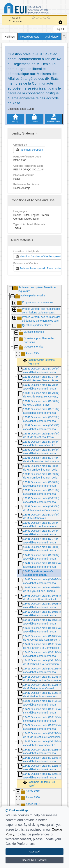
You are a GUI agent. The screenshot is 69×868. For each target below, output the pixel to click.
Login (60, 29)
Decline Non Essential (34, 860)
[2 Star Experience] (38, 18)
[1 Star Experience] (34, 18)
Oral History (52, 37)
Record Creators (30, 37)
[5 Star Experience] (49, 18)
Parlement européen (29, 150)
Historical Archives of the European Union (41, 256)
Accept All (34, 852)
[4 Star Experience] (45, 18)
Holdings (10, 37)
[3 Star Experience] (41, 18)
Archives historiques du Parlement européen (42, 268)
